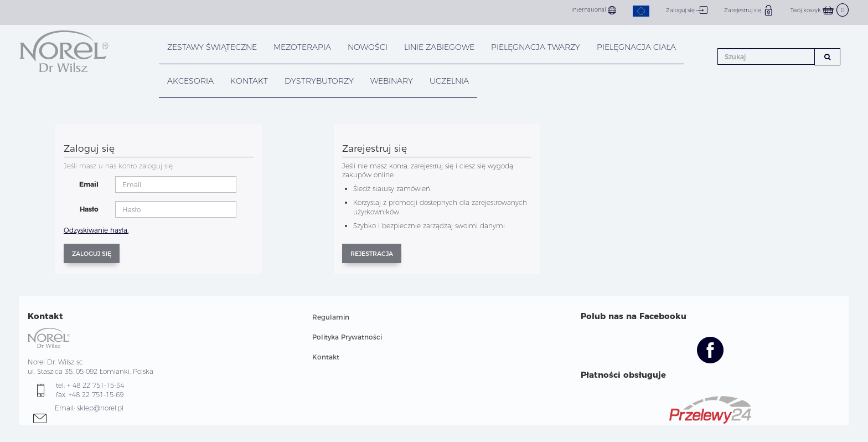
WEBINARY (392, 81)
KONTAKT (249, 81)
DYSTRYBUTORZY (319, 81)
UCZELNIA (449, 81)
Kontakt (326, 357)
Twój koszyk (820, 10)
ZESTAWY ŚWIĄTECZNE (212, 47)
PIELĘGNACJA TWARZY (536, 47)
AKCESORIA (190, 81)
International (594, 10)
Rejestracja (372, 254)
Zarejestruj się (749, 10)
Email (89, 184)
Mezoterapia (302, 47)
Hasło (89, 209)
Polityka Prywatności (347, 337)
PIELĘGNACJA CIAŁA (636, 47)
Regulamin (331, 317)
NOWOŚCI (368, 47)
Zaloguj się (687, 10)
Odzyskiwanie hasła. (96, 230)
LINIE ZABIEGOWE (439, 47)
